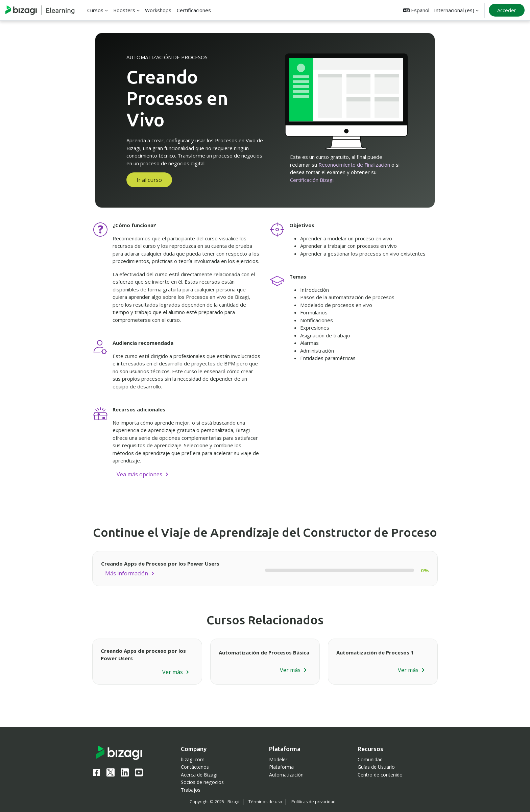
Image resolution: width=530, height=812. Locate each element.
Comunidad (370, 759)
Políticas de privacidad (314, 802)
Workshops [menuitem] (158, 10)
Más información (127, 573)
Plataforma (281, 767)
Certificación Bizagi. (312, 180)
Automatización (286, 775)
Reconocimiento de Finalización (354, 165)
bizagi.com (193, 759)
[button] (441, 10)
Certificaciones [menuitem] (194, 10)
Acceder (507, 10)
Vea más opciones (139, 474)
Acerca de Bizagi (199, 775)
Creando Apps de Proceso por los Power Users (160, 564)
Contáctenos (195, 767)
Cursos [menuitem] (95, 10)
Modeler (278, 759)
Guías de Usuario (376, 767)
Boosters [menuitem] (124, 10)
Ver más (173, 672)
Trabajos (191, 790)
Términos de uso (265, 802)
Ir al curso (149, 180)
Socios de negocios (202, 782)
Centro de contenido (380, 775)
